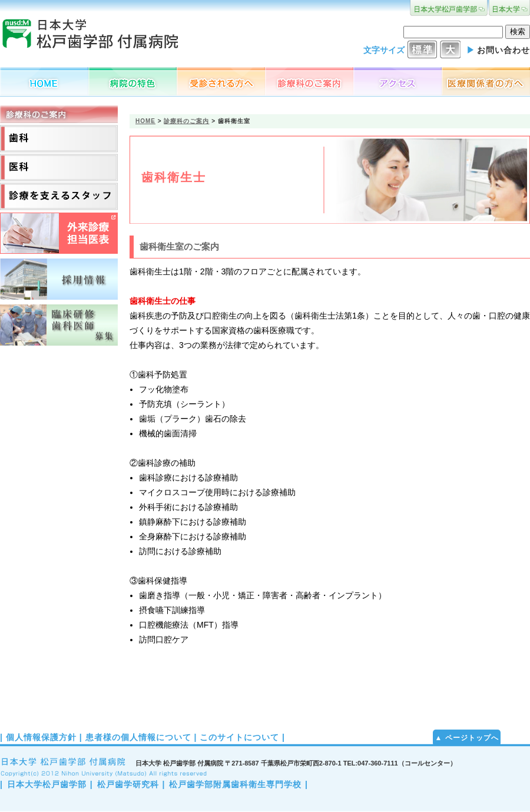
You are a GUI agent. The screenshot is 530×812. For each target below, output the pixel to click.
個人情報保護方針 (41, 737)
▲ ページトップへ (466, 738)
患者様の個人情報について (138, 737)
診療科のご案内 (186, 121)
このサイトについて (239, 737)
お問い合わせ (503, 50)
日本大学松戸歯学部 (47, 784)
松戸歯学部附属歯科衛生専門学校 (235, 784)
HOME (145, 121)
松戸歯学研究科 (128, 784)
